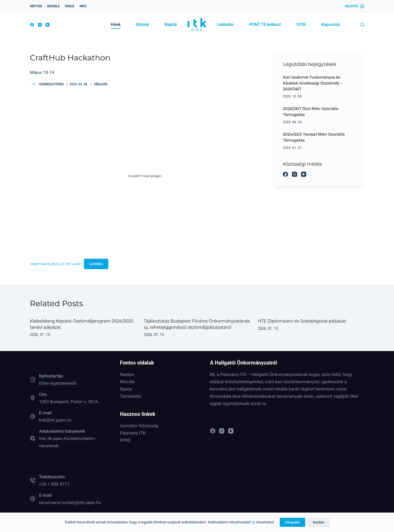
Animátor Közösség (139, 426)
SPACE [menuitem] (70, 6)
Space (126, 389)
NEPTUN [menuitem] (36, 6)
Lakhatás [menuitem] (225, 24)
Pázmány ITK (133, 433)
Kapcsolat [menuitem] (331, 24)
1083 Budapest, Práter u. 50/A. (69, 402)
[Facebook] (32, 25)
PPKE (125, 440)
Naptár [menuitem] (171, 24)
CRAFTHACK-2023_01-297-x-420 (56, 264)
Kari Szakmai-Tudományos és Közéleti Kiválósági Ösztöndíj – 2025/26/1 (312, 83)
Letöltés (96, 264)
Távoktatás (131, 396)
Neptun (127, 374)
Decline (318, 522)
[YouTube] (48, 25)
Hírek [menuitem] (116, 24)
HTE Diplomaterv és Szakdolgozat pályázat (302, 321)
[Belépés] (355, 6)
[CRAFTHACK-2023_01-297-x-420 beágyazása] (145, 176)
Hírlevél (101, 84)
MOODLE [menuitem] (53, 6)
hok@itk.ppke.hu (55, 420)
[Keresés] (362, 25)
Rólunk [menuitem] (143, 24)
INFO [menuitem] (83, 6)
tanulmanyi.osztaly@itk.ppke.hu (70, 502)
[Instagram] (40, 25)
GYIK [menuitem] (301, 24)
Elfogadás (292, 522)
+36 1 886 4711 (54, 484)
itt (253, 522)
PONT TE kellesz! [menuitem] (265, 24)
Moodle (127, 382)
